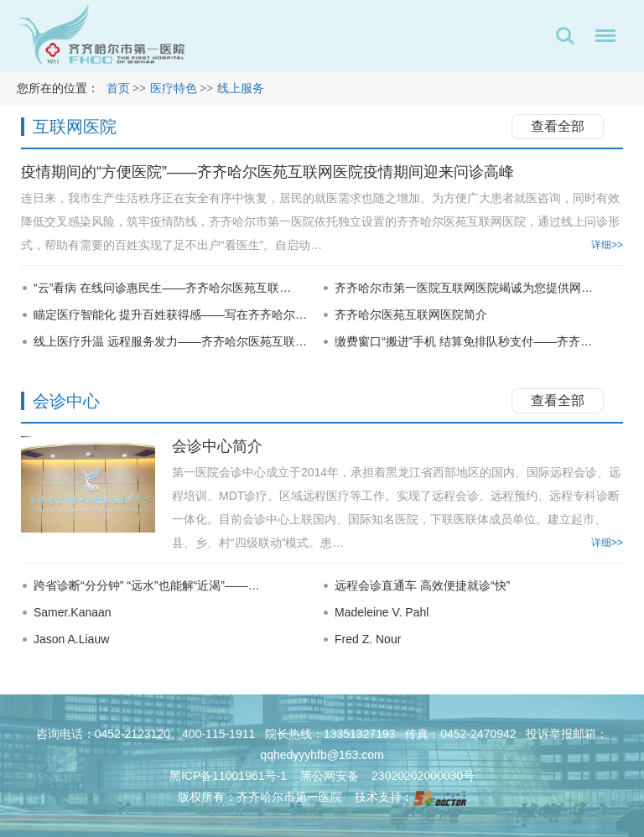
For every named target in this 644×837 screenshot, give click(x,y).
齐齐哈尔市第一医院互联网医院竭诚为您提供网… (464, 288)
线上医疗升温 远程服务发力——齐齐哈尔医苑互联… (170, 341)
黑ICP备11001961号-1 (230, 776)
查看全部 (558, 126)
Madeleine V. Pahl (382, 612)
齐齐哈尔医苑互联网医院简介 (411, 315)
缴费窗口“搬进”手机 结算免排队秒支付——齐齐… (463, 341)
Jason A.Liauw (71, 639)
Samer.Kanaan (73, 612)
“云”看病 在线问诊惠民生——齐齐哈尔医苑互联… (162, 288)
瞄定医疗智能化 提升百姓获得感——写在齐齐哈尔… (170, 315)
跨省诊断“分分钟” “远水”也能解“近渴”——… (147, 585)
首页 (118, 88)
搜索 (565, 36)
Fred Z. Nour (368, 639)
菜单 (601, 39)
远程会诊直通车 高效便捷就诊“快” (422, 585)
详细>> (607, 245)
